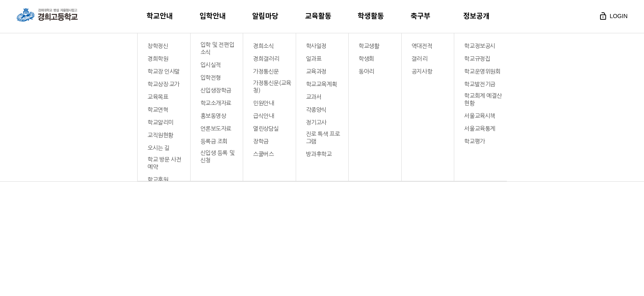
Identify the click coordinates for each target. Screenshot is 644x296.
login (613, 16)
